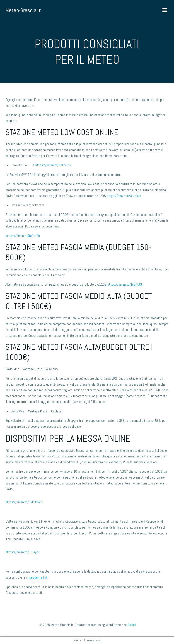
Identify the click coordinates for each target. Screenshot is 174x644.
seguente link (38, 577)
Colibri (132, 625)
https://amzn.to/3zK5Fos (53, 165)
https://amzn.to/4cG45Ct (125, 284)
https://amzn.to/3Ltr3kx (124, 196)
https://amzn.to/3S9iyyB (22, 552)
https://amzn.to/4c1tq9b (23, 236)
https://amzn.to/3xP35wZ (24, 502)
